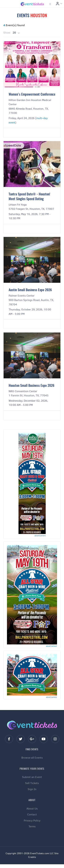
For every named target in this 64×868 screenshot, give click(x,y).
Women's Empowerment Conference (32, 95)
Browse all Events (32, 758)
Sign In (32, 789)
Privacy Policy (32, 821)
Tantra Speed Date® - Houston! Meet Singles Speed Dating (29, 197)
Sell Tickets (32, 783)
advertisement (40, 536)
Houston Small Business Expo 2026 (31, 386)
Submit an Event (32, 777)
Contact (32, 814)
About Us (32, 809)
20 (15, 33)
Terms (32, 826)
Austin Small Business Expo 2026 (30, 290)
